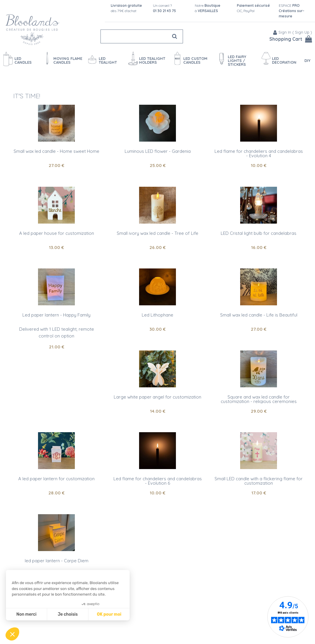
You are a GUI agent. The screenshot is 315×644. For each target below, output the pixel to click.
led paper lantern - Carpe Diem (57, 561)
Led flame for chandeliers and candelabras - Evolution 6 (158, 481)
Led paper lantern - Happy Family (56, 315)
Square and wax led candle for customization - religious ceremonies (259, 399)
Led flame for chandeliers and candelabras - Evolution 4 (259, 153)
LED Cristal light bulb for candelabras (259, 233)
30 (157, 329)
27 (56, 165)
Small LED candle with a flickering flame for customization (259, 481)
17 (259, 493)
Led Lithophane (157, 315)
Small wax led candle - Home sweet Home (56, 151)
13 (56, 247)
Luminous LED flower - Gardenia (158, 151)
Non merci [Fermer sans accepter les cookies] (26, 614)
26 (157, 247)
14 (158, 411)
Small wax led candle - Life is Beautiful (259, 315)
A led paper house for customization (57, 233)
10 (259, 165)
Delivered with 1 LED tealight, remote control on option (57, 332)
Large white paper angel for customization (157, 397)
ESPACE (292, 11)
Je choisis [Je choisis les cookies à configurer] (68, 614)
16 (259, 247)
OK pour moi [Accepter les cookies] (109, 614)
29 (259, 411)
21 (57, 347)
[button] (12, 634)
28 (56, 493)
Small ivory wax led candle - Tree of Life (157, 233)
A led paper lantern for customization (56, 479)
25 (158, 165)
